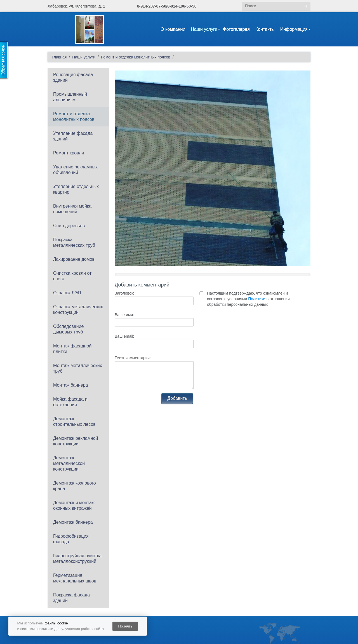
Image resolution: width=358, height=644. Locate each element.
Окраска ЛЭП (67, 293)
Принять (125, 626)
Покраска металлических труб (74, 242)
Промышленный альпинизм (70, 97)
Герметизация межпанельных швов (75, 578)
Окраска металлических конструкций (78, 310)
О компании (173, 29)
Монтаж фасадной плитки (72, 349)
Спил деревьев (69, 226)
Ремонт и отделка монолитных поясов (74, 117)
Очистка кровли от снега (72, 276)
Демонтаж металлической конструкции (69, 463)
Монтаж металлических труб (78, 368)
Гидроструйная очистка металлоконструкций (77, 559)
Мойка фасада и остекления (70, 402)
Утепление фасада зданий (73, 136)
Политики (257, 299)
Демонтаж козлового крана (75, 486)
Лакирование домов (74, 259)
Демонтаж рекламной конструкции (76, 441)
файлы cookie (56, 623)
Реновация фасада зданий (73, 77)
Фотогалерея (236, 29)
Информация (294, 29)
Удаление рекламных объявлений (75, 170)
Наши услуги (204, 29)
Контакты (265, 29)
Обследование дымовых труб (68, 329)
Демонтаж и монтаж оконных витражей (74, 505)
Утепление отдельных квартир (76, 189)
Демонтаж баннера (73, 522)
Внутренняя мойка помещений (72, 209)
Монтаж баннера (71, 385)
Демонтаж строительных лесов (74, 421)
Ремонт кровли (69, 153)
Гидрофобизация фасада (71, 539)
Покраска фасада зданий (71, 598)
